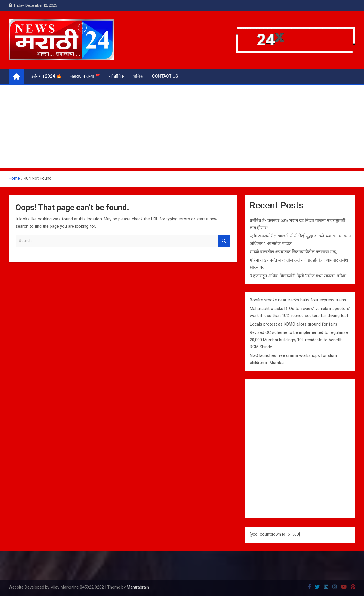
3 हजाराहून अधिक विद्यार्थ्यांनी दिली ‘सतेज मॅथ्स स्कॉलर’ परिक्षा (298, 276)
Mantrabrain (138, 587)
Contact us (165, 76)
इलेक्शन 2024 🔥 (46, 76)
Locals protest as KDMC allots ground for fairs (293, 324)
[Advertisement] (182, 128)
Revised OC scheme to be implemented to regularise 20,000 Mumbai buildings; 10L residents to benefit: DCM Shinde (299, 340)
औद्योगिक (117, 76)
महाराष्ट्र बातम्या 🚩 (85, 76)
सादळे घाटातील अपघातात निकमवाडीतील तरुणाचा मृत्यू (293, 252)
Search (224, 241)
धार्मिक (138, 76)
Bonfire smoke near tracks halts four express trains (298, 300)
